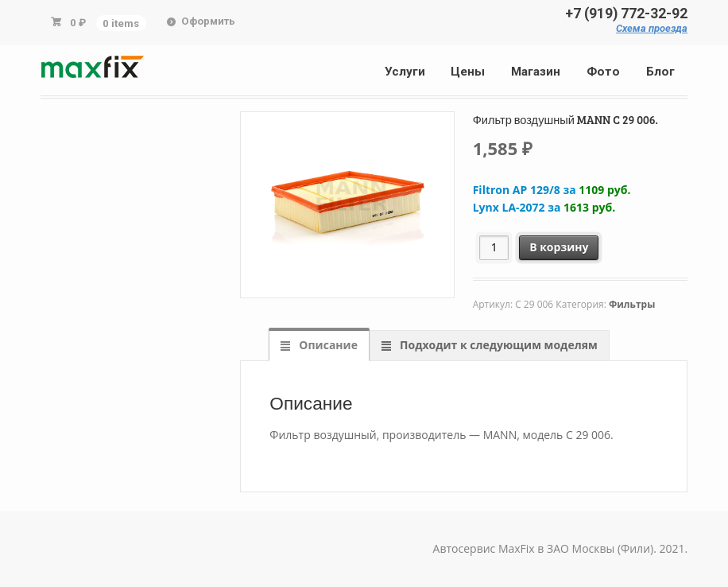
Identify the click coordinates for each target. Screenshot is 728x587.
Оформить (208, 21)
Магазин (536, 72)
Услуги (405, 72)
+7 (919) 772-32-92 (626, 14)
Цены (468, 72)
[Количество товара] (494, 248)
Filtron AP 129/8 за (552, 190)
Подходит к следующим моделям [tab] (497, 345)
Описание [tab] (327, 345)
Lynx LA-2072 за (544, 207)
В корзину (559, 247)
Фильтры (632, 304)
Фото (603, 72)
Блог (660, 72)
